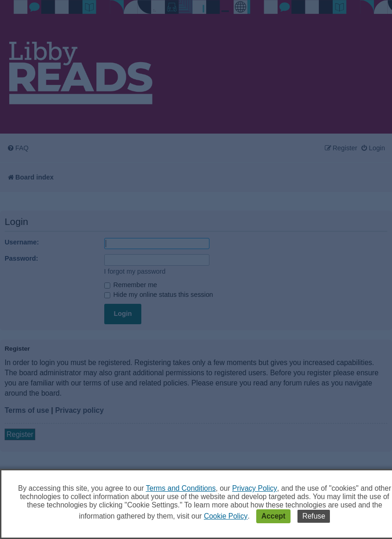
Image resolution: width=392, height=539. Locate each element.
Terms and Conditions (181, 488)
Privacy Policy (255, 488)
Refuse (313, 516)
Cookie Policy (226, 516)
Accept (273, 516)
